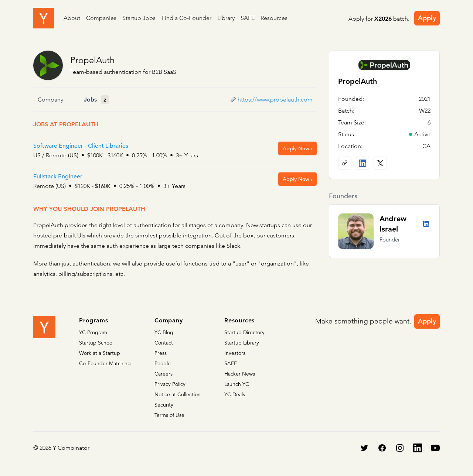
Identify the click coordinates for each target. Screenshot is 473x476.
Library (226, 18)
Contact (164, 343)
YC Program (93, 332)
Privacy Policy (170, 384)
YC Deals (235, 394)
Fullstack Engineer (58, 177)
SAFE (248, 18)
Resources (274, 18)
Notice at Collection (178, 394)
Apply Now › (297, 148)
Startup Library (242, 343)
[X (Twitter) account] (380, 163)
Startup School (96, 343)
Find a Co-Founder (186, 18)
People (163, 363)
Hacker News (240, 374)
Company (50, 100)
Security (164, 405)
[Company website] (345, 163)
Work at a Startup (100, 353)
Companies (101, 18)
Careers (164, 374)
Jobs (90, 100)
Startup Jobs (139, 18)
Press (161, 353)
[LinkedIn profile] (363, 163)
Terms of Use (169, 415)
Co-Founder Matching (105, 363)
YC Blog (164, 332)
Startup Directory (244, 332)
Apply (427, 18)
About (72, 18)
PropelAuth (92, 60)
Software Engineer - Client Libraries (81, 146)
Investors (235, 353)
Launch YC (237, 384)
